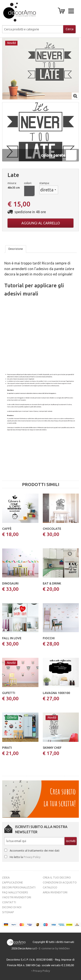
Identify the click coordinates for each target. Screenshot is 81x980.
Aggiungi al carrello (41, 223)
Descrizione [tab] (16, 249)
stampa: (44, 183)
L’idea (6, 877)
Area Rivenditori (55, 892)
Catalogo (50, 887)
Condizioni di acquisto (60, 882)
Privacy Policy (32, 857)
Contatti (9, 902)
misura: (12, 183)
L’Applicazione (13, 882)
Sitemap (8, 912)
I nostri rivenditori (17, 897)
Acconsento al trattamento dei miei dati (35, 850)
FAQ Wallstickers (15, 892)
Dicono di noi (12, 907)
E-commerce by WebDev (54, 948)
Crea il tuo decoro (57, 877)
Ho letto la (25, 857)
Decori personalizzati (19, 887)
